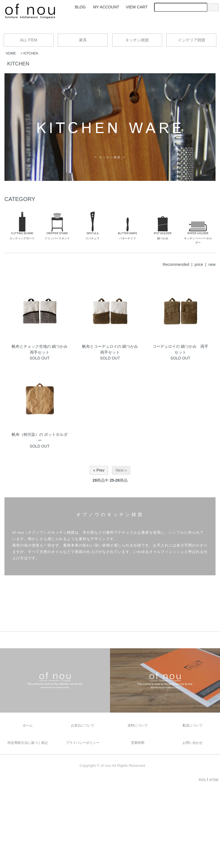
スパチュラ (92, 226)
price (199, 264)
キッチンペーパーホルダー (198, 228)
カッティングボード (22, 226)
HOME (11, 53)
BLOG (80, 7)
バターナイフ (128, 226)
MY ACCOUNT (106, 7)
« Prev (99, 470)
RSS (201, 780)
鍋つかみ (163, 226)
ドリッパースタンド (57, 226)
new (212, 264)
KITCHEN (31, 53)
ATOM (214, 780)
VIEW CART (137, 7)
